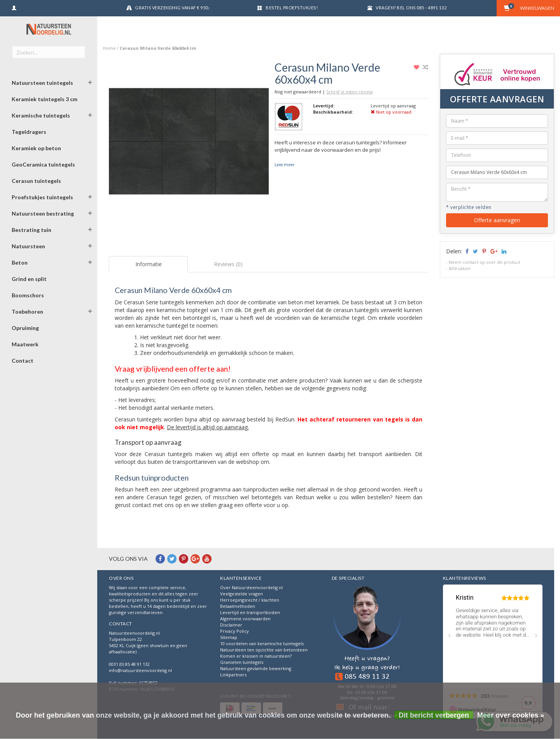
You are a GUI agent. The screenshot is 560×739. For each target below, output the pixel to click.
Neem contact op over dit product (485, 262)
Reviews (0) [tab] (228, 264)
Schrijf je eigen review (350, 92)
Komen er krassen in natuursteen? (256, 656)
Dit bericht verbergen (434, 715)
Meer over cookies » (511, 715)
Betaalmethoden (238, 606)
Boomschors (28, 295)
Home (109, 48)
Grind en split (29, 279)
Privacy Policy (234, 631)
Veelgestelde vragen (241, 594)
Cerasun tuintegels (36, 181)
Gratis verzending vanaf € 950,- (173, 8)
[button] (90, 84)
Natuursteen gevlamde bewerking (256, 668)
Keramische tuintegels (41, 115)
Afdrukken (460, 268)
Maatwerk (25, 344)
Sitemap (229, 637)
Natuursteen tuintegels (42, 83)
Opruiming (25, 328)
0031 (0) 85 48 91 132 (129, 664)
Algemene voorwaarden (245, 619)
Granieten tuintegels (242, 662)
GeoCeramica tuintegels (43, 164)
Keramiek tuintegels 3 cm (45, 99)
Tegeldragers (29, 132)
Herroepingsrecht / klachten (250, 600)
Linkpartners (233, 675)
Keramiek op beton (36, 148)
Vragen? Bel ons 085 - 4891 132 (411, 8)
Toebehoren (27, 312)
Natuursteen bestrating (43, 213)
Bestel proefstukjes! (292, 8)
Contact (23, 361)
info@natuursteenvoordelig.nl (140, 670)
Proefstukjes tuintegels (42, 197)
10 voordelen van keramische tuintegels (262, 643)
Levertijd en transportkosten (250, 612)
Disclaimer (231, 625)
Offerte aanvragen (497, 220)
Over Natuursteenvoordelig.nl (251, 587)
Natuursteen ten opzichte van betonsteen (264, 650)
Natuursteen (28, 246)
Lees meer (284, 165)
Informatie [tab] (149, 264)
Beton (20, 262)
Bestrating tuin (31, 230)
